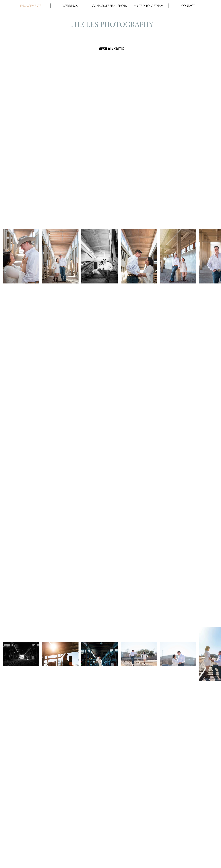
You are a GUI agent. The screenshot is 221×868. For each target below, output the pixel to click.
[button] (70, 6)
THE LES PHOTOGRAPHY (112, 24)
